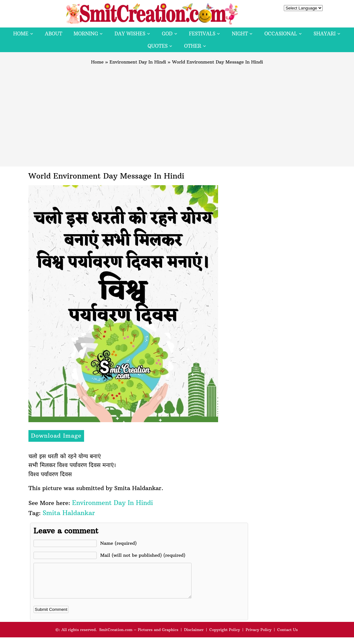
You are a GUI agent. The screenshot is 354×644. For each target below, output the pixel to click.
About (54, 34)
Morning (86, 34)
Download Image (56, 436)
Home (21, 34)
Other (192, 46)
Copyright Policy (225, 636)
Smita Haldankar (69, 513)
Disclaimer (194, 636)
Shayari (325, 34)
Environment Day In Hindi (138, 62)
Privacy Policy (259, 636)
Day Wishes (130, 34)
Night (240, 34)
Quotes (158, 46)
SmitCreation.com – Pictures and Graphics (139, 636)
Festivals (202, 34)
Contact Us (287, 636)
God (167, 34)
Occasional (281, 34)
